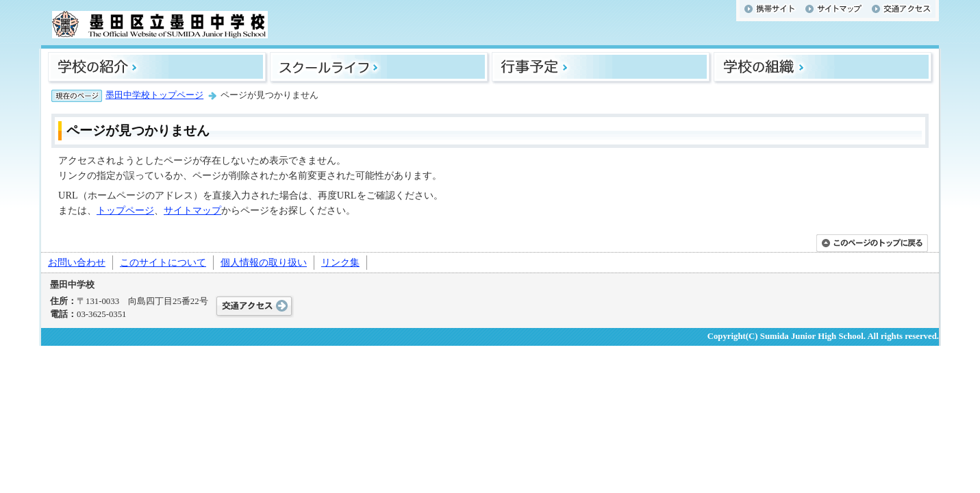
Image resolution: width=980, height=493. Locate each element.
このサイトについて (163, 262)
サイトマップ (192, 210)
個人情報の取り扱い (264, 262)
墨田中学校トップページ (154, 95)
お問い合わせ (77, 262)
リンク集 (340, 262)
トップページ (125, 210)
